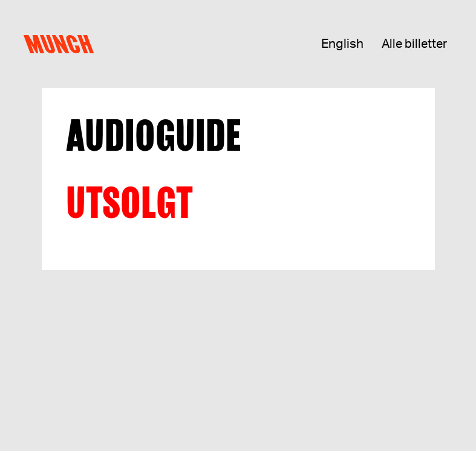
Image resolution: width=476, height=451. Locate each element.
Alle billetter (414, 44)
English (342, 44)
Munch (62, 44)
